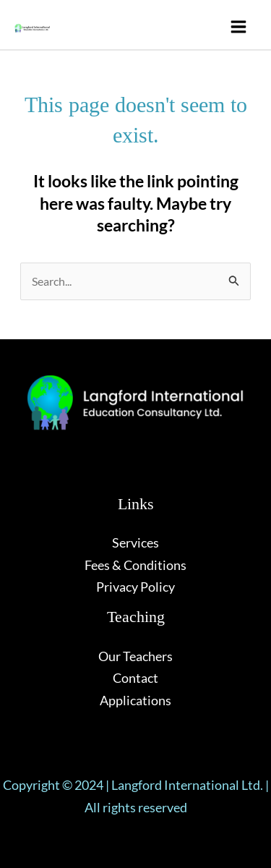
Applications (135, 700)
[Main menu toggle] (238, 26)
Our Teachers (135, 656)
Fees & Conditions (135, 565)
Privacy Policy (135, 587)
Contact (135, 678)
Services (135, 542)
